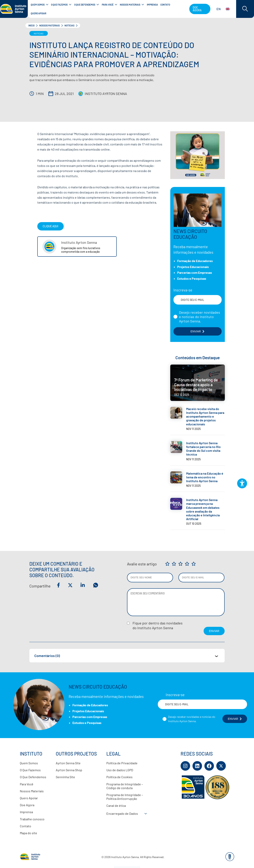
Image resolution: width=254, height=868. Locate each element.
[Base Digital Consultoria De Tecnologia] (230, 860)
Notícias (69, 25)
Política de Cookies (119, 777)
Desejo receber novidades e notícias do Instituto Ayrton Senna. (200, 317)
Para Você (27, 784)
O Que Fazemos (30, 770)
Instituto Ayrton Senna (106, 94)
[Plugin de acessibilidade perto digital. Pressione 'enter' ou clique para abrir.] (242, 483)
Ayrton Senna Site (68, 763)
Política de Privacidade (122, 763)
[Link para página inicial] (14, 9)
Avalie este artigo (142, 564)
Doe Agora (27, 805)
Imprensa (26, 812)
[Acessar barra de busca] (245, 9)
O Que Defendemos (33, 777)
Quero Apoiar (29, 798)
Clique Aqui (51, 226)
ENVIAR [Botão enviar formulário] (197, 331)
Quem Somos (29, 763)
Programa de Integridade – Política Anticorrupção (125, 797)
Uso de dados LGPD (120, 770)
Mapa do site (28, 833)
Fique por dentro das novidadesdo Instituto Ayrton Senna (158, 625)
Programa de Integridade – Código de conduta (125, 786)
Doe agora (197, 9)
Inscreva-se (183, 290)
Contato (25, 826)
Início (31, 25)
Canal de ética (116, 806)
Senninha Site (65, 777)
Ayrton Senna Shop (69, 770)
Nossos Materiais (50, 25)
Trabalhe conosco (32, 819)
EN (223, 9)
